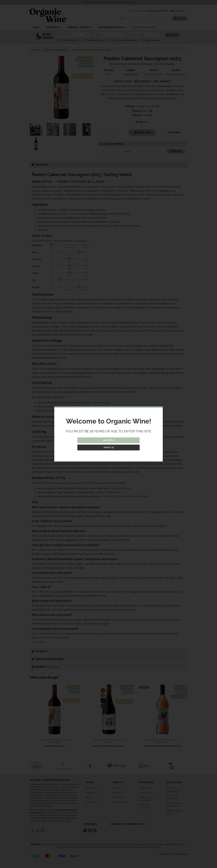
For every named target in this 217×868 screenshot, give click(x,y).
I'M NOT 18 (109, 448)
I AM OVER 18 (109, 440)
